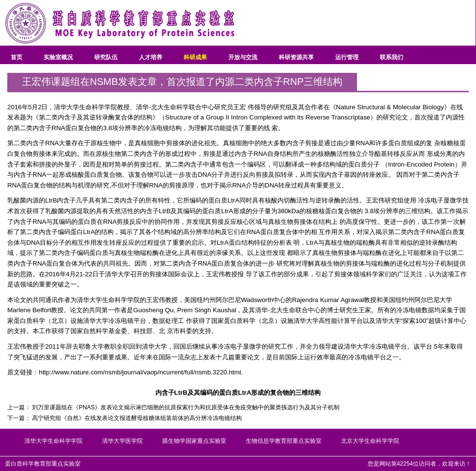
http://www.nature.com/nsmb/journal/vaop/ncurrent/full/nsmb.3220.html (140, 372)
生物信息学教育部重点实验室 (284, 441)
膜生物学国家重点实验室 (194, 441)
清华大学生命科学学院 (53, 441)
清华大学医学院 (122, 441)
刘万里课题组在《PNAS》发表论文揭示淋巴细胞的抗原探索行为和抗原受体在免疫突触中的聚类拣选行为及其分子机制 (186, 407)
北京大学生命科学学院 (370, 441)
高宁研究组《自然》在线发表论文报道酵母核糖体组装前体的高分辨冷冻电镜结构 (137, 418)
